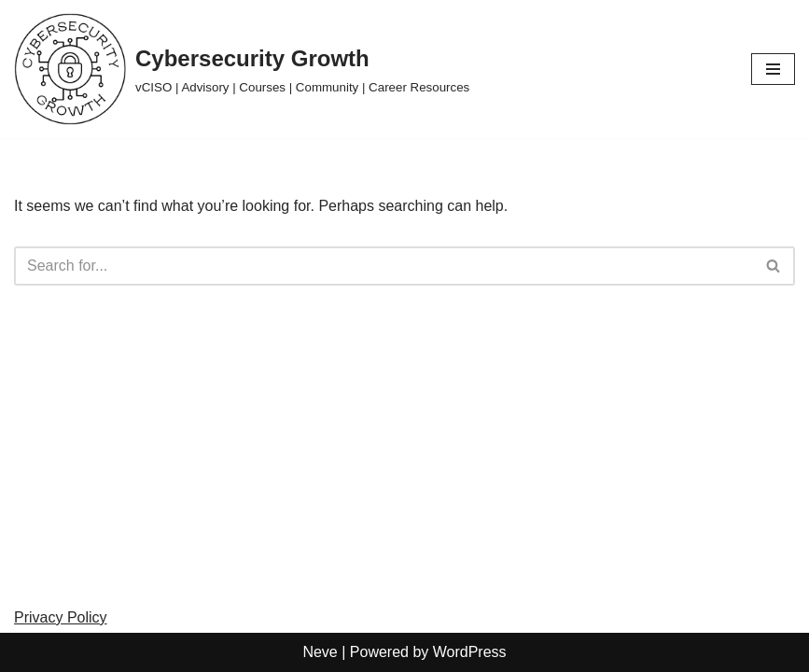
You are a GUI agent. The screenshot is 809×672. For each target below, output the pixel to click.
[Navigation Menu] (773, 69)
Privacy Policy (61, 617)
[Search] (384, 266)
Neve (320, 652)
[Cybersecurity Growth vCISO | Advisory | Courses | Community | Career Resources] (242, 69)
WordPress (470, 652)
